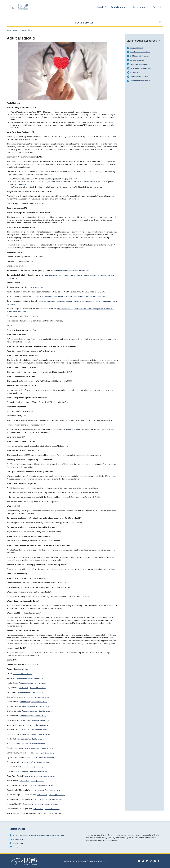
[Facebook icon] (137, 860)
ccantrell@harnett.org (42, 704)
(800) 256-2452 (99, 186)
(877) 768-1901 (22, 184)
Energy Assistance (138, 47)
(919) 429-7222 (41, 205)
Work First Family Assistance (142, 51)
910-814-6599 (26, 718)
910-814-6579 (39, 799)
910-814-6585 (18, 320)
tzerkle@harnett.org (41, 781)
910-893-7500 (18, 839)
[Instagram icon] (150, 860)
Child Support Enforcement (141, 55)
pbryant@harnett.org (40, 695)
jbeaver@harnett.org (42, 686)
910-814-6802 (30, 749)
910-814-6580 (32, 786)
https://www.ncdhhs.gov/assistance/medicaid (76, 272)
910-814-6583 (24, 740)
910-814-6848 (26, 722)
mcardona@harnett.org (45, 709)
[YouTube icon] (154, 860)
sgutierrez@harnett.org (44, 722)
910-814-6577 (28, 699)
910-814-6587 (29, 713)
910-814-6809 (43, 795)
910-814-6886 (23, 681)
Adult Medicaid (29, 30)
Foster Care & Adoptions (140, 63)
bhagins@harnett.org (43, 727)
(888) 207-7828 (90, 181)
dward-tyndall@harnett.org (49, 777)
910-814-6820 (27, 763)
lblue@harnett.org (54, 804)
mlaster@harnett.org (40, 745)
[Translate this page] (160, 7)
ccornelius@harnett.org (46, 713)
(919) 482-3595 (59, 181)
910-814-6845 (33, 759)
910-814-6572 (43, 813)
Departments (119, 7)
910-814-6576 (39, 809)
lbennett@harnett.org (41, 690)
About (101, 7)
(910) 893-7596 (75, 178)
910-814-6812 (24, 695)
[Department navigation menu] (159, 22)
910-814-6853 (29, 754)
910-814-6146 (24, 768)
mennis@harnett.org (42, 718)
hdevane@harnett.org (60, 795)
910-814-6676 (30, 777)
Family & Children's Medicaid (142, 67)
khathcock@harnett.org (56, 799)
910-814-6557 (26, 686)
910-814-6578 (28, 736)
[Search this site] (154, 7)
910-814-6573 (27, 727)
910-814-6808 (39, 804)
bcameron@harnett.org (45, 699)
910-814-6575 (24, 690)
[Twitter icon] (141, 860)
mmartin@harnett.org (48, 786)
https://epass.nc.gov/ (37, 289)
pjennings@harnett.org (45, 736)
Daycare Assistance (138, 59)
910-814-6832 (40, 790)
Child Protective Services (141, 75)
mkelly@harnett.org (39, 740)
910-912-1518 (35, 320)
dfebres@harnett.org (49, 759)
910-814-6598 (26, 704)
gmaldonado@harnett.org (48, 749)
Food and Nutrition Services (142, 79)
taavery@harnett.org (39, 681)
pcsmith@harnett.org (55, 809)
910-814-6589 (24, 745)
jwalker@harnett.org (43, 772)
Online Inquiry (19, 846)
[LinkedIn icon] (145, 860)
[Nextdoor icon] (158, 860)
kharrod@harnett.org (42, 731)
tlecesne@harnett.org (60, 813)
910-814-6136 (27, 772)
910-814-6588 (28, 709)
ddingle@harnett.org (56, 790)
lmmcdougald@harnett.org (47, 754)
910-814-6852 (26, 731)
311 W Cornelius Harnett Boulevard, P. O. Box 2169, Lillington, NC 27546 (43, 835)
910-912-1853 (18, 842)
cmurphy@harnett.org (44, 763)
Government (140, 7)
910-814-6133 (25, 781)
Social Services (84, 22)
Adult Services (136, 71)
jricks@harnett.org (39, 768)
